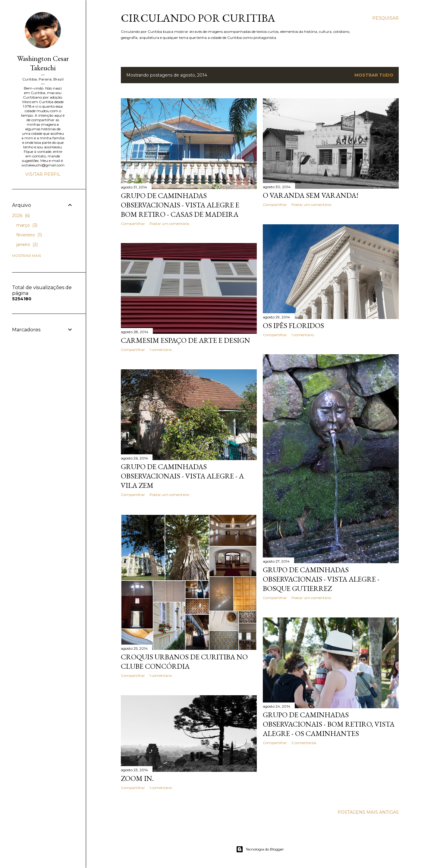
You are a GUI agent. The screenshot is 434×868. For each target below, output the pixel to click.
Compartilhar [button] (133, 224)
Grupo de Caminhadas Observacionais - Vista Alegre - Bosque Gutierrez (321, 579)
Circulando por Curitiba (198, 18)
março (27, 225)
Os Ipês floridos (293, 325)
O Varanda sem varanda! (311, 195)
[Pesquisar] (385, 18)
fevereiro (29, 235)
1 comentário (303, 335)
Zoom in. (137, 778)
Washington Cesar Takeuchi (43, 63)
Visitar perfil (43, 174)
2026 (21, 216)
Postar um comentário (169, 224)
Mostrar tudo (374, 75)
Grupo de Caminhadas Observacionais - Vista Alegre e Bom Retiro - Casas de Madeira (180, 205)
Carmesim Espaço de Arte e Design (186, 340)
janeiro (27, 245)
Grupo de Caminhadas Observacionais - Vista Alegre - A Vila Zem (182, 476)
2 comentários (304, 743)
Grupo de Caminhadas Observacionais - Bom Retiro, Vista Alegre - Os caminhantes (329, 724)
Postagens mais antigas (368, 812)
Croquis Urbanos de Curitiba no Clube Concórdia (184, 661)
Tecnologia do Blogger (260, 849)
